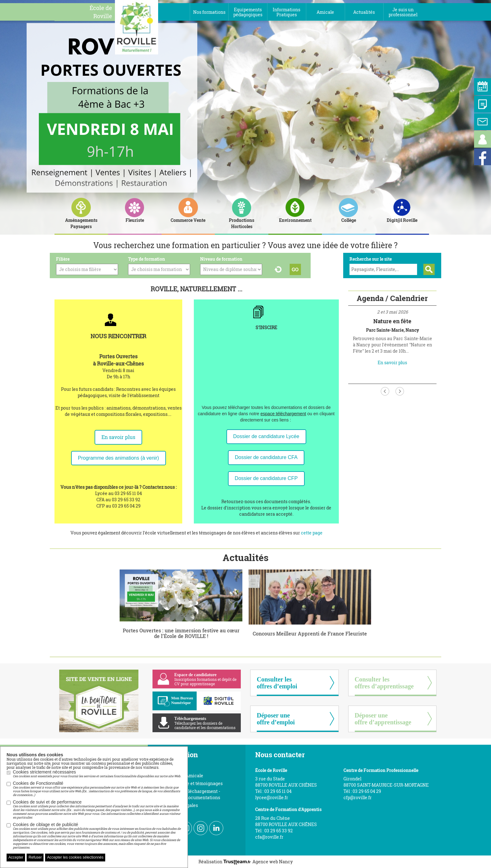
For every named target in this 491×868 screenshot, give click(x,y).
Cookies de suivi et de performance (97, 809)
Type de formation (147, 259)
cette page (312, 533)
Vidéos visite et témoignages (192, 783)
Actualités (246, 557)
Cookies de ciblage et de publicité (97, 836)
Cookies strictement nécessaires (97, 774)
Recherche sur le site (371, 259)
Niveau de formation (221, 259)
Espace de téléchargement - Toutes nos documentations (191, 794)
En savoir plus (118, 437)
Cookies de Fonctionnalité (97, 789)
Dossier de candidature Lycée (266, 436)
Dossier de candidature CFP (266, 478)
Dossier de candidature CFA (266, 457)
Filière (63, 259)
